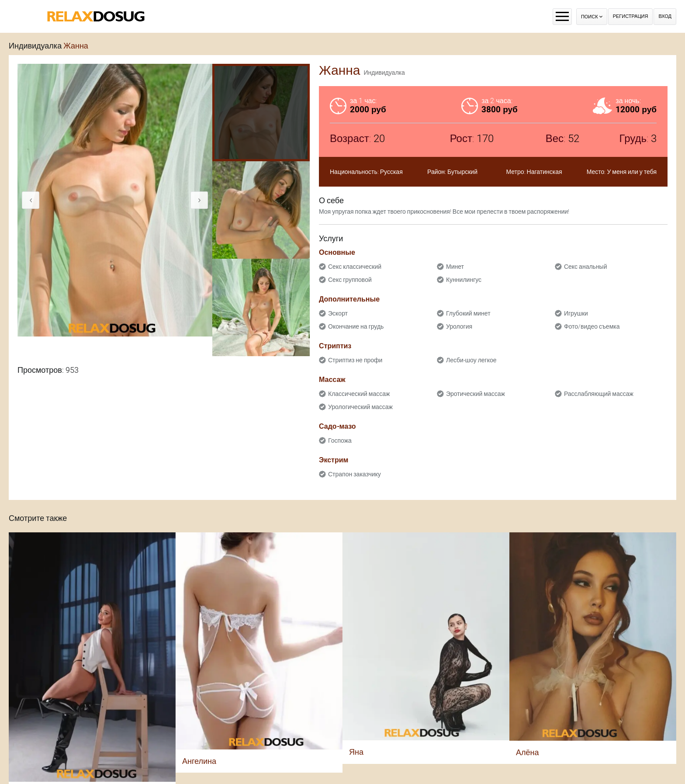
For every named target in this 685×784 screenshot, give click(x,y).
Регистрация (631, 16)
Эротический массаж (476, 394)
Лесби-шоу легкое (471, 360)
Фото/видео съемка (592, 326)
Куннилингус (464, 280)
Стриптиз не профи (355, 360)
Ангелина (199, 761)
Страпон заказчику (355, 474)
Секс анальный (586, 267)
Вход (665, 16)
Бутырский (462, 172)
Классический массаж (359, 394)
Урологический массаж (360, 407)
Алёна (527, 752)
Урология (459, 326)
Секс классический (355, 267)
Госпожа (340, 441)
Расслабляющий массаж (599, 394)
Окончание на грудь (356, 326)
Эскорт (338, 313)
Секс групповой (350, 280)
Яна (356, 752)
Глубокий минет (468, 313)
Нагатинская (545, 172)
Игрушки (576, 313)
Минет (455, 267)
